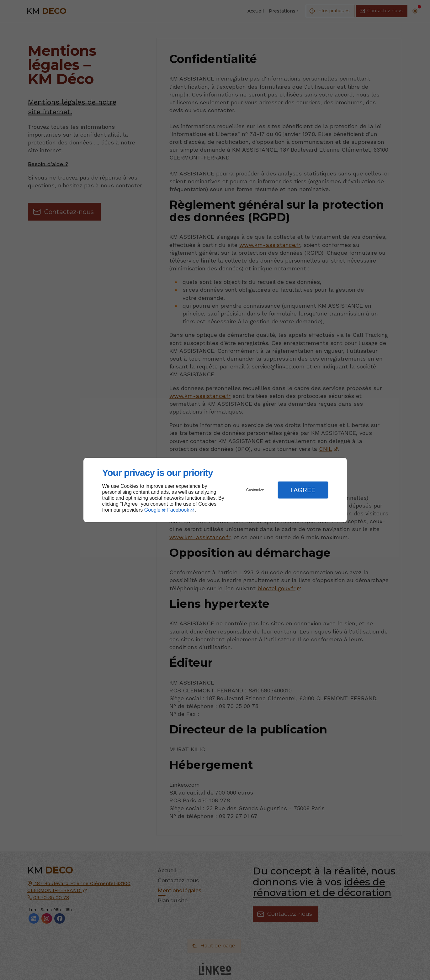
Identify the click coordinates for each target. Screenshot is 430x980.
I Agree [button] (303, 490)
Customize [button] (255, 490)
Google (152, 510)
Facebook (178, 510)
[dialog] (215, 490)
